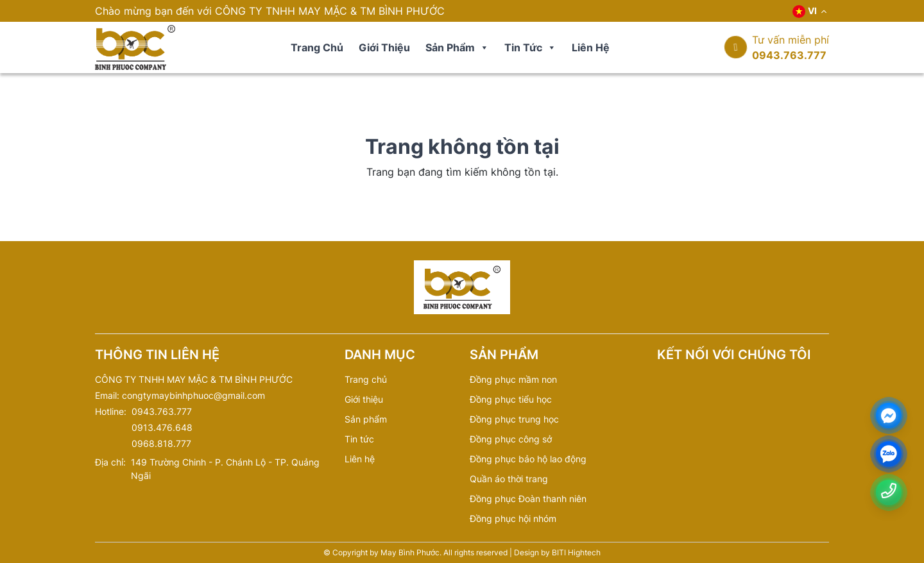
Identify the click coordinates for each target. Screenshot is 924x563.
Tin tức (530, 47)
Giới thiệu (384, 47)
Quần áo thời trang (509, 479)
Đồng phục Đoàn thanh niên (528, 499)
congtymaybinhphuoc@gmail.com (193, 395)
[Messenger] (889, 416)
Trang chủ (317, 47)
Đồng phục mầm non (513, 379)
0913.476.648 (162, 427)
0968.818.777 (161, 443)
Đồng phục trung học (514, 419)
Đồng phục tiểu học (511, 399)
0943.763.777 (789, 55)
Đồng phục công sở (511, 439)
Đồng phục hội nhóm (513, 518)
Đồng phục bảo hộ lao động (528, 459)
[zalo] (889, 454)
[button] (484, 47)
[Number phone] (889, 491)
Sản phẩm (457, 47)
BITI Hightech (576, 552)
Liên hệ (591, 47)
